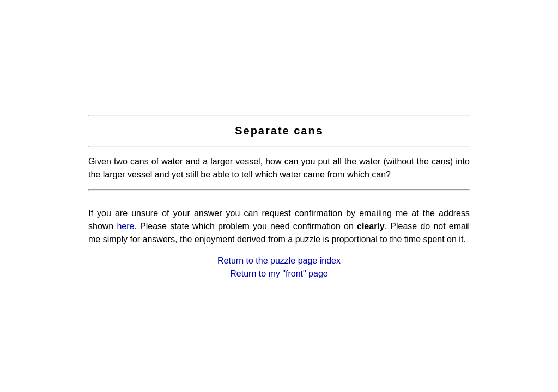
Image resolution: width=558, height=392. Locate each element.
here (125, 226)
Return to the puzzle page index (279, 261)
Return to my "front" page (279, 274)
